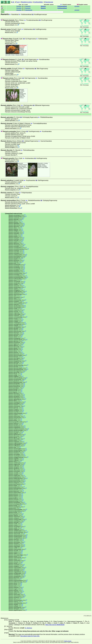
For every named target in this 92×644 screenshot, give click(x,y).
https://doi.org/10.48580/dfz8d (55, 625)
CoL (16, 25)
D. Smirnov (22, 97)
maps (87, 27)
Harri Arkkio (21, 169)
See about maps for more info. (30, 636)
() (77, 6)
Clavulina (19, 6)
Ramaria (43, 6)
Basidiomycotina (27, 2)
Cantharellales (38, 2)
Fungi (18, 2)
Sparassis (28, 6)
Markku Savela (68, 641)
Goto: (32, 12)
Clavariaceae (49, 2)
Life (13, 2)
